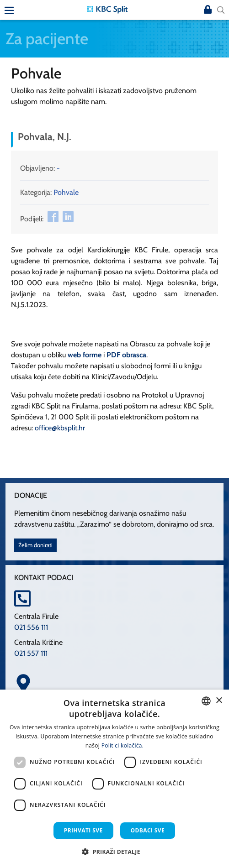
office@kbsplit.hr (60, 428)
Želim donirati (35, 545)
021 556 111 (31, 627)
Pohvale (66, 192)
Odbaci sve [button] (148, 830)
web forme (85, 355)
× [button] (219, 701)
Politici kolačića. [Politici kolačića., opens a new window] (123, 745)
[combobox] (206, 701)
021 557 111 (31, 653)
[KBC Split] (107, 9)
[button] (114, 852)
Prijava (208, 10)
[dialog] (114, 779)
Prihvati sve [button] (83, 830)
